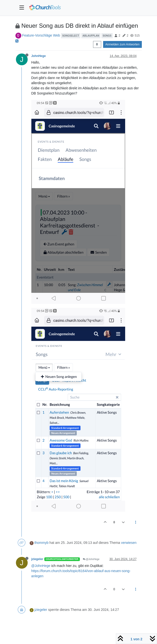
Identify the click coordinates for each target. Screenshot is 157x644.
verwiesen (129, 543)
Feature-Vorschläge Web (41, 35)
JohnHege (39, 56)
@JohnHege (91, 559)
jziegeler (37, 559)
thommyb (41, 543)
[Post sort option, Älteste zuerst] (97, 44)
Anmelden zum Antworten (122, 44)
